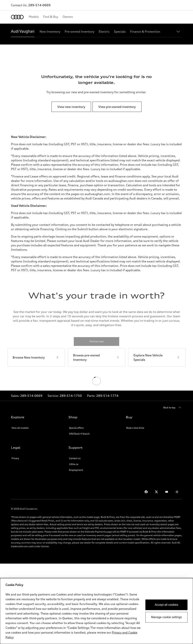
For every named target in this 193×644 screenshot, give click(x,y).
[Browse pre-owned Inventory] (96, 357)
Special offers (76, 428)
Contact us (75, 458)
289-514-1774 (107, 396)
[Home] (17, 17)
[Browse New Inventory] (36, 357)
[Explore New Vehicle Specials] (157, 357)
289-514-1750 (71, 396)
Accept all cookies (166, 605)
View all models (20, 428)
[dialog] (96, 611)
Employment (76, 470)
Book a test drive (135, 428)
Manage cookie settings (166, 617)
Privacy (15, 458)
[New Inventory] (50, 31)
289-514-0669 (39, 5)
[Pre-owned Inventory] (79, 31)
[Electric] (104, 31)
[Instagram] (177, 492)
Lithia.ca (74, 464)
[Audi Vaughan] (23, 31)
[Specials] (120, 31)
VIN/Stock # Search (79, 434)
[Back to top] (173, 408)
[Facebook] (146, 492)
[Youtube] (167, 492)
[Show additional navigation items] (179, 31)
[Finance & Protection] (145, 31)
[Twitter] (156, 492)
